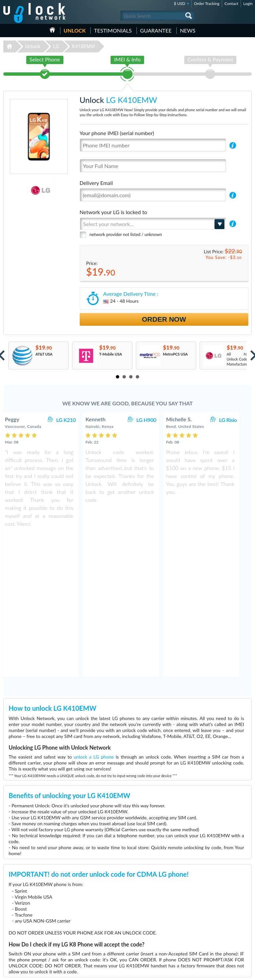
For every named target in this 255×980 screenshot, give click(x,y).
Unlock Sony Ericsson (22, 947)
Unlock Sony (15, 937)
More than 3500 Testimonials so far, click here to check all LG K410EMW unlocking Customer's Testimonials (125, 842)
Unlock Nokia (15, 922)
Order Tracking (207, 3)
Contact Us (211, 921)
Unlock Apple (15, 932)
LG (56, 46)
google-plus (247, 972)
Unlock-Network (34, 13)
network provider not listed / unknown (126, 234)
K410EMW (84, 46)
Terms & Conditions (218, 926)
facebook (220, 972)
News (188, 30)
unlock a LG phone (94, 614)
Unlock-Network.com (34, 890)
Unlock (75, 30)
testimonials (113, 30)
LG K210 (73, 420)
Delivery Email (96, 183)
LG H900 (153, 420)
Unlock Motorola (18, 942)
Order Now (164, 319)
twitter (233, 972)
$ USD (179, 3)
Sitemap (209, 936)
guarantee (156, 30)
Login (248, 3)
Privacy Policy (213, 931)
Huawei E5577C (143, 917)
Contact (231, 3)
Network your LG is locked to (114, 212)
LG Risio (235, 420)
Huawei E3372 (142, 922)
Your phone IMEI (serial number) (117, 133)
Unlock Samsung (18, 927)
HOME (52, 30)
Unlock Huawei (17, 917)
